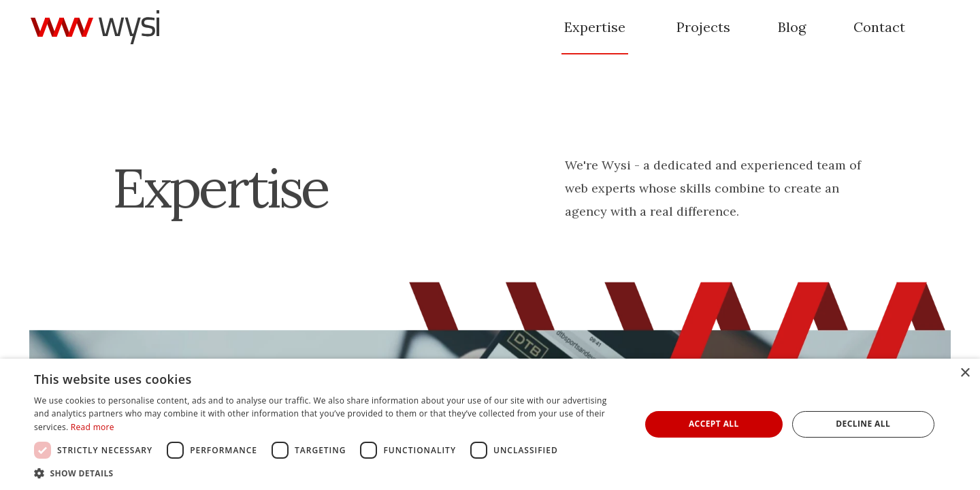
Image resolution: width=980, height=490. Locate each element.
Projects (703, 27)
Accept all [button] (714, 424)
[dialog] (490, 424)
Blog (792, 27)
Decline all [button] (863, 424)
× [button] (965, 373)
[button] (328, 473)
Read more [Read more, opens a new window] (93, 427)
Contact (879, 27)
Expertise (595, 27)
